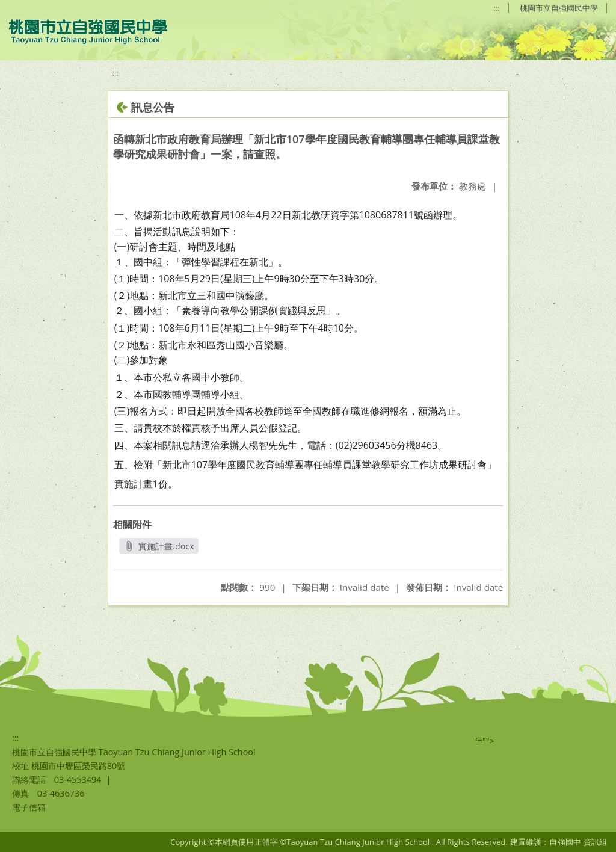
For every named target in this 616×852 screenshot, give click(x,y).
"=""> (484, 741)
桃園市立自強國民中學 (559, 8)
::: (497, 8)
